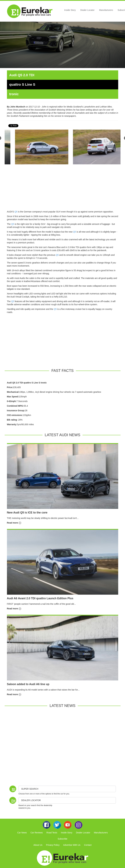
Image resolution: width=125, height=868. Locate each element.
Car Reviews (37, 833)
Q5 (16, 212)
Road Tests (52, 833)
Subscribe (62, 839)
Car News (22, 833)
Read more (14, 523)
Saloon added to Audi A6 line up (28, 684)
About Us (38, 845)
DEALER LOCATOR (31, 800)
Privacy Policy (53, 845)
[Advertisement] (63, 188)
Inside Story (70, 10)
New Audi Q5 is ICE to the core (27, 513)
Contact (88, 845)
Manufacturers (106, 10)
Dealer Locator (87, 10)
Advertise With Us (72, 845)
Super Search (30, 789)
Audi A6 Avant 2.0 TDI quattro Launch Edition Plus (40, 598)
